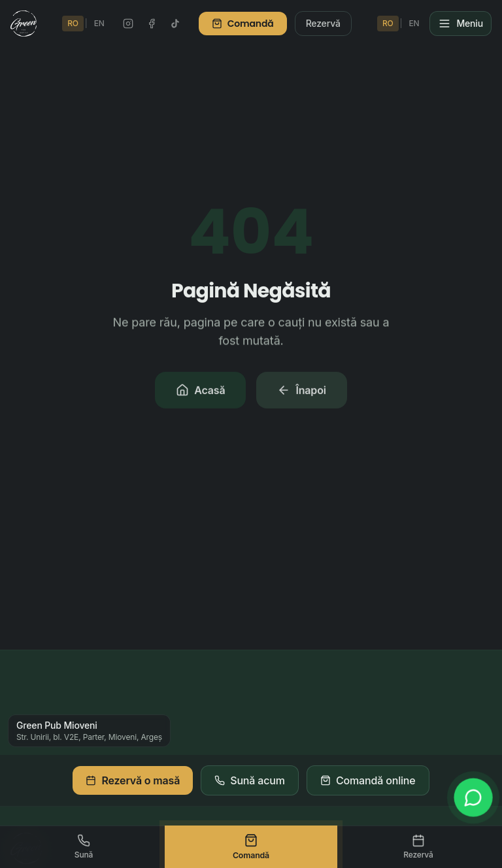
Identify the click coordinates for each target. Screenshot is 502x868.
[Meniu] (460, 24)
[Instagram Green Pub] (128, 24)
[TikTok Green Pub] (175, 24)
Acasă (200, 393)
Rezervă (323, 23)
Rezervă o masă (133, 780)
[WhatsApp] (473, 797)
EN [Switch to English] (99, 23)
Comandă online (368, 780)
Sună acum (250, 780)
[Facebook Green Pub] (152, 24)
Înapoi (301, 393)
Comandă (243, 24)
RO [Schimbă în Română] (73, 23)
